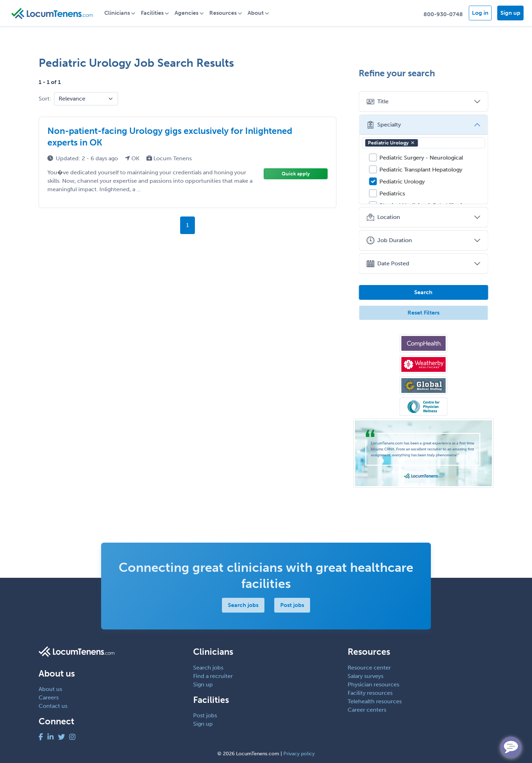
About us (50, 689)
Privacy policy (299, 754)
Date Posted (388, 264)
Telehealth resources (375, 701)
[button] (413, 143)
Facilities (153, 13)
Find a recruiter (213, 676)
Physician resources (373, 684)
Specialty (384, 125)
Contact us (53, 706)
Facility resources (370, 693)
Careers (49, 697)
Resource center (369, 668)
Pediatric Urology (392, 143)
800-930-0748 (443, 14)
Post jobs (292, 605)
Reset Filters (423, 313)
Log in (480, 13)
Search (423, 292)
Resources (223, 13)
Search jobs (243, 605)
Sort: (45, 99)
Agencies (187, 13)
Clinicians (117, 13)
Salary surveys (366, 676)
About (256, 13)
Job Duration (389, 240)
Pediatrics (392, 193)
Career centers (367, 710)
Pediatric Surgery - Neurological (421, 158)
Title (377, 102)
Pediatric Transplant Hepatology (421, 170)
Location (383, 217)
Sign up (510, 13)
